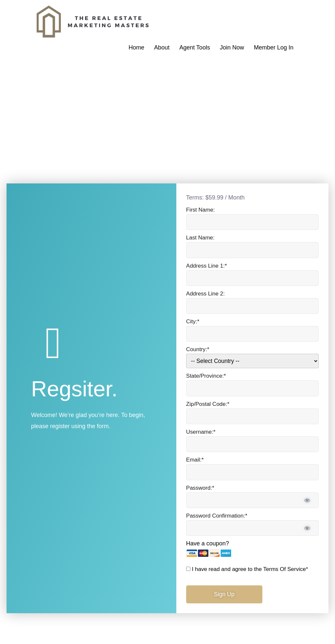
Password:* (200, 487)
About (162, 47)
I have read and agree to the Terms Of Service (249, 569)
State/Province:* (206, 375)
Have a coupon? (208, 543)
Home (136, 47)
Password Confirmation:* (217, 515)
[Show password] (307, 500)
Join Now (232, 47)
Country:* (198, 348)
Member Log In (274, 47)
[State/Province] (252, 387)
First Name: (201, 207)
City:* (193, 320)
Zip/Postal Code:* (208, 403)
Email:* (195, 459)
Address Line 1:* (207, 264)
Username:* (201, 431)
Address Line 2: (205, 292)
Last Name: (200, 235)
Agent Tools (195, 47)
